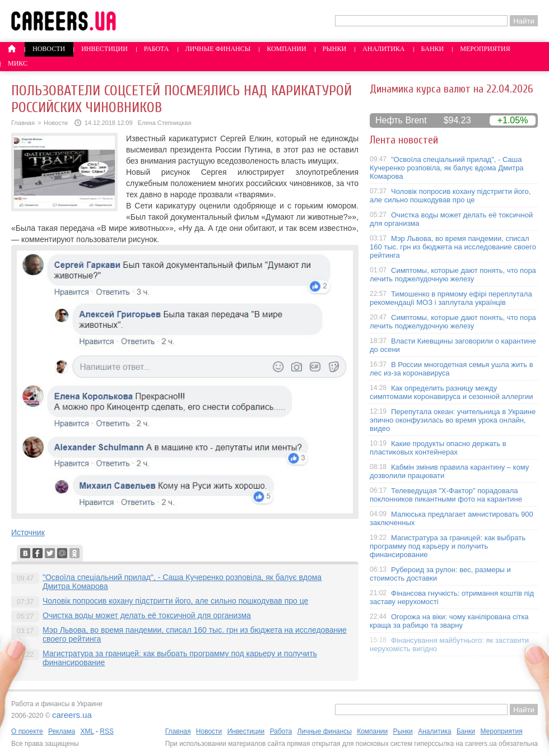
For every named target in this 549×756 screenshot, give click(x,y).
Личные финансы (218, 49)
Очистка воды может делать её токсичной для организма (147, 615)
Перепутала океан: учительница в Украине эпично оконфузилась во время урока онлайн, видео (453, 420)
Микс (18, 63)
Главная (23, 123)
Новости (49, 49)
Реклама (62, 731)
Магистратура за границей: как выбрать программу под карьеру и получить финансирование (448, 546)
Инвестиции (104, 49)
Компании (286, 49)
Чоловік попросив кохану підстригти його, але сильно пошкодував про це (175, 601)
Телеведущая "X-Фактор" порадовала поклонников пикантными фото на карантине (446, 495)
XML (87, 731)
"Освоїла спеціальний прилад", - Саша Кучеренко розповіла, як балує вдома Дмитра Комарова (447, 168)
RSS (107, 731)
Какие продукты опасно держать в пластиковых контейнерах (438, 448)
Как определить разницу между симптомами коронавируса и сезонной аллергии (452, 392)
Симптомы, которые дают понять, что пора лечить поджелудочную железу (453, 275)
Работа (157, 49)
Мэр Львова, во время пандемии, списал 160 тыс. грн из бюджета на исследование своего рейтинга (453, 247)
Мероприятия (485, 49)
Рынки (334, 49)
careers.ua (72, 715)
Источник (28, 532)
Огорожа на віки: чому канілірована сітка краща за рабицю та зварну (449, 621)
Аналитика (383, 49)
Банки (433, 49)
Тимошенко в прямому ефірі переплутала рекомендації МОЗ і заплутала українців (451, 298)
